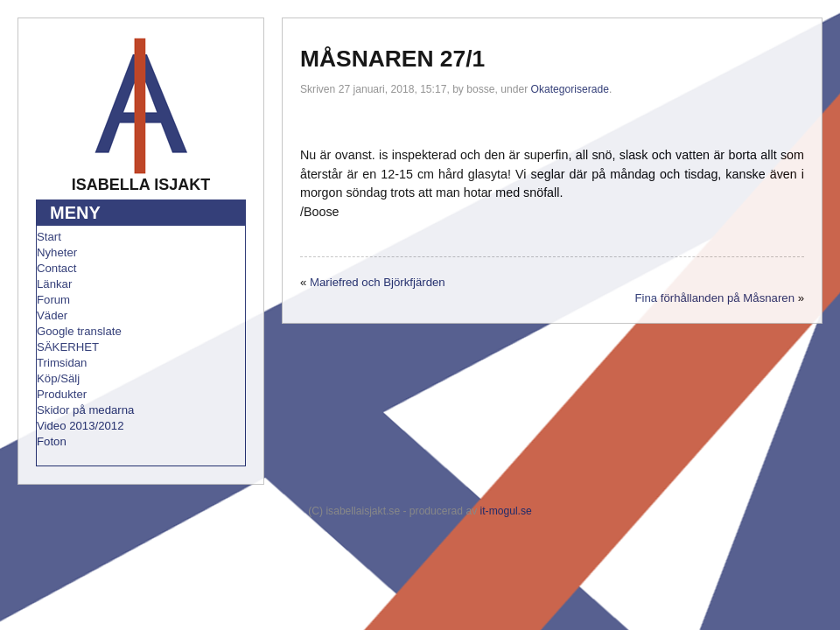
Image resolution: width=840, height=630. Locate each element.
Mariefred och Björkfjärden (378, 282)
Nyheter (57, 252)
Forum (53, 300)
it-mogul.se (506, 511)
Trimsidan (62, 363)
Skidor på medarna (85, 410)
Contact (56, 268)
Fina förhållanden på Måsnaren (714, 298)
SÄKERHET (68, 347)
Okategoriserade (570, 89)
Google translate (79, 331)
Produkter (62, 394)
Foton (52, 441)
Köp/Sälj (58, 378)
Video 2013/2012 (80, 426)
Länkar (54, 284)
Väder (52, 315)
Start (49, 237)
